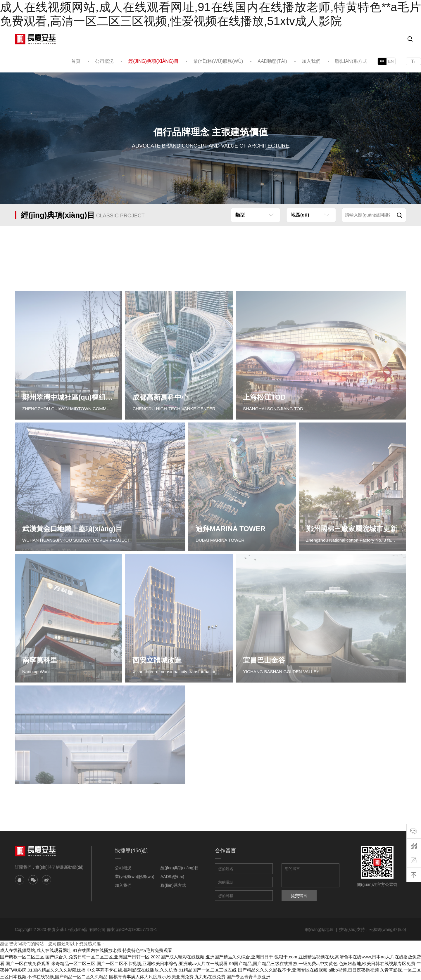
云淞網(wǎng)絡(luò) (388, 929)
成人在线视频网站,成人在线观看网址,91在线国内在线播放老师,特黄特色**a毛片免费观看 (86, 950)
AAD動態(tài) (272, 61)
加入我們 (311, 61)
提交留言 (299, 896)
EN (391, 61)
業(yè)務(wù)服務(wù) (218, 61)
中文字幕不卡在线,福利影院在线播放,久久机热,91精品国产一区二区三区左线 (162, 970)
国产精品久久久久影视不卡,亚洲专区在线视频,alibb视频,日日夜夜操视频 (308, 970)
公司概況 (104, 61)
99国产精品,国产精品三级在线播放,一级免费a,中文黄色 (283, 963)
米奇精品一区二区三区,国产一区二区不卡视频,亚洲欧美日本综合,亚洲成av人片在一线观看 (139, 963)
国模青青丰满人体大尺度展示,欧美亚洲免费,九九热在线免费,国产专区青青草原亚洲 (190, 977)
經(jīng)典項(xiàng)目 (153, 61)
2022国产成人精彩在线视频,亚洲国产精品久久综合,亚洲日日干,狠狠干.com (224, 957)
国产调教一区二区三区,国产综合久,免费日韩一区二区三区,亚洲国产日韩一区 (75, 957)
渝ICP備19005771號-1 (137, 929)
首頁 (76, 61)
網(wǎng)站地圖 (319, 929)
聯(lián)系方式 (351, 61)
